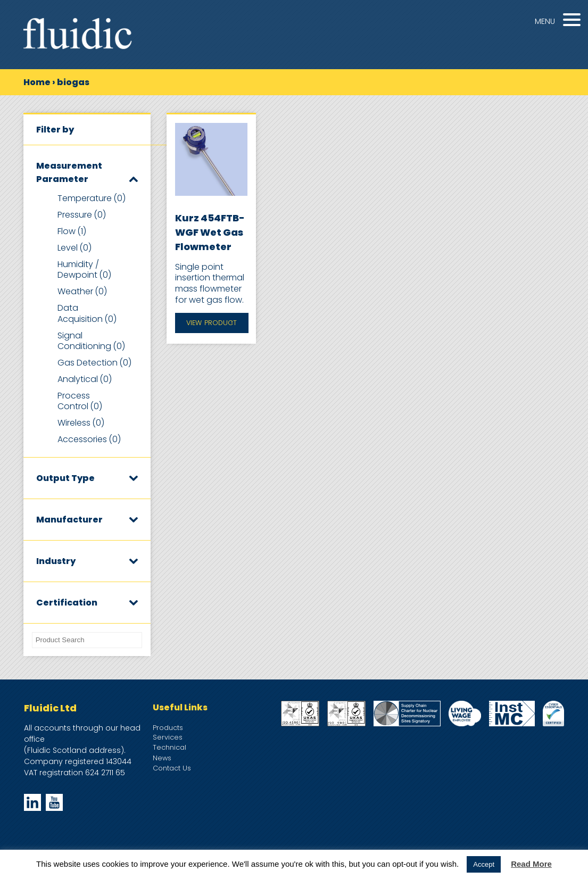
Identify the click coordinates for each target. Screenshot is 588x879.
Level (74, 248)
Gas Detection (94, 363)
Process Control (80, 401)
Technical (169, 747)
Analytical (85, 379)
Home (37, 82)
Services (168, 737)
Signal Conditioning (91, 341)
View (212, 323)
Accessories (89, 439)
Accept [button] (484, 864)
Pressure (82, 215)
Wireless (81, 423)
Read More (531, 864)
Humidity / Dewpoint (84, 270)
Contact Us (172, 768)
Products (168, 728)
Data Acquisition (87, 313)
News (162, 758)
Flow (72, 231)
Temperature (92, 198)
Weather (82, 291)
